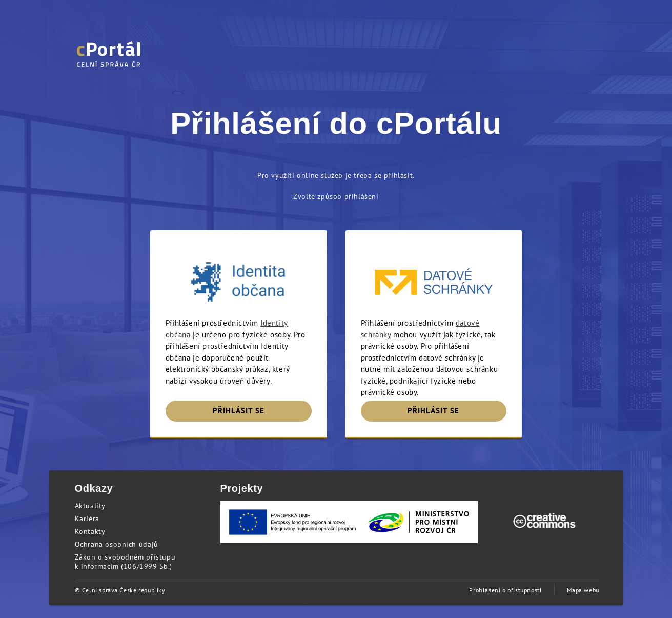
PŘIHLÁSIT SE (239, 411)
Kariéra (87, 519)
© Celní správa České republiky (120, 590)
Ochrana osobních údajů (117, 544)
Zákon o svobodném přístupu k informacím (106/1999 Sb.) (125, 562)
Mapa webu (583, 590)
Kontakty (90, 531)
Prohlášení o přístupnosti (505, 590)
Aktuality (90, 506)
